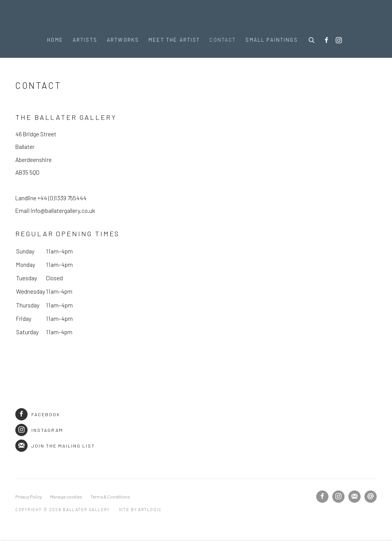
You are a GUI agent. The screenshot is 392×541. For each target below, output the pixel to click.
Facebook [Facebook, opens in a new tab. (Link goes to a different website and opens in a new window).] (327, 41)
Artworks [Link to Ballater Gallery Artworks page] (123, 40)
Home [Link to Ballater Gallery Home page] (55, 40)
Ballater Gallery (196, 16)
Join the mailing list (55, 446)
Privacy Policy (29, 497)
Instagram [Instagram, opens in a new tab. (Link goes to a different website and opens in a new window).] (339, 41)
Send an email (371, 497)
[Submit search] (312, 39)
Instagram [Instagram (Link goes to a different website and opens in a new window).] (39, 430)
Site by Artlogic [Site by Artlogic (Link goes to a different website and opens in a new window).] (141, 509)
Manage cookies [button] (66, 497)
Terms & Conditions (110, 497)
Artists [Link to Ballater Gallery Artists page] (85, 40)
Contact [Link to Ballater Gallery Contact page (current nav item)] (223, 40)
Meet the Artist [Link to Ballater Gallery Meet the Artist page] (174, 40)
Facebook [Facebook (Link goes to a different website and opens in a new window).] (38, 414)
